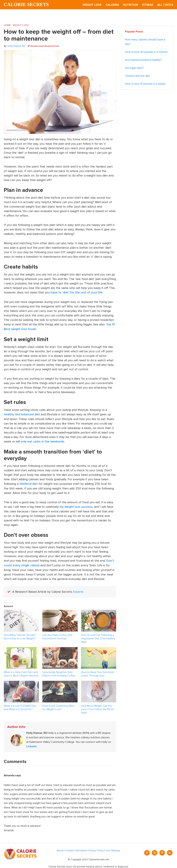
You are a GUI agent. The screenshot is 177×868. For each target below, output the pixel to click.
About (60, 849)
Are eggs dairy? (134, 68)
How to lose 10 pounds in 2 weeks (145, 84)
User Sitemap (113, 849)
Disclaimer (81, 849)
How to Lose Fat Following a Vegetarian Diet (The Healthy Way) (98, 637)
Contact (69, 849)
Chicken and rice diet (137, 76)
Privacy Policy (96, 849)
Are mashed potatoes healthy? (143, 60)
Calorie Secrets (27, 5)
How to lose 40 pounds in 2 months (146, 52)
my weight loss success (76, 506)
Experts (78, 590)
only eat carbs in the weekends (43, 441)
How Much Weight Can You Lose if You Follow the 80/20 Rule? (98, 708)
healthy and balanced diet (22, 414)
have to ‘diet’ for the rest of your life (77, 293)
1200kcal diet (29, 483)
